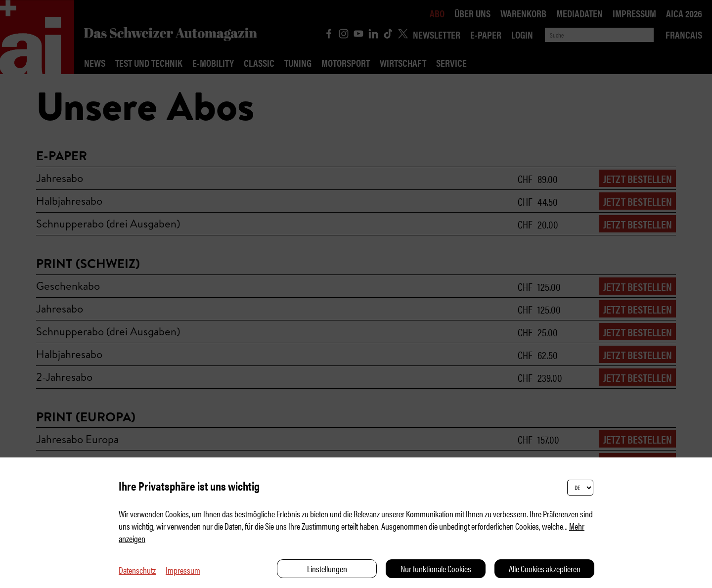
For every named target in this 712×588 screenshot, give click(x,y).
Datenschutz (137, 570)
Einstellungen (327, 568)
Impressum (183, 570)
